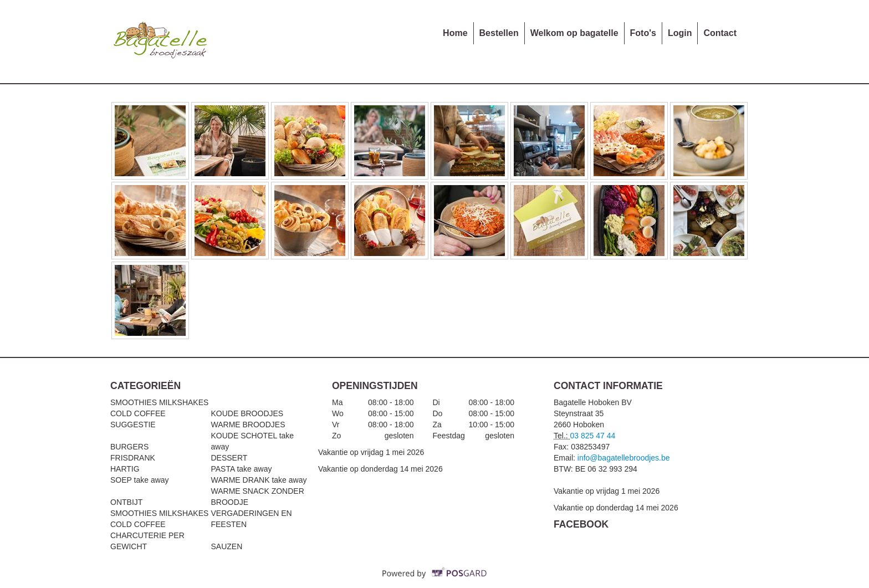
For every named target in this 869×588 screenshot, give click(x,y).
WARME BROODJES (248, 425)
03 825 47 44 (593, 436)
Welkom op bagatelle (574, 33)
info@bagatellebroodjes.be (624, 458)
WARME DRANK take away (259, 480)
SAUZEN (226, 546)
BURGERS (129, 447)
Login (680, 33)
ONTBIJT (126, 502)
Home (455, 33)
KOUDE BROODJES (247, 413)
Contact (720, 33)
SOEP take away (140, 480)
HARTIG (125, 469)
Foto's (643, 33)
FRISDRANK (133, 458)
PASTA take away (241, 469)
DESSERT (229, 458)
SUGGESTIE (133, 425)
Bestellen (499, 33)
